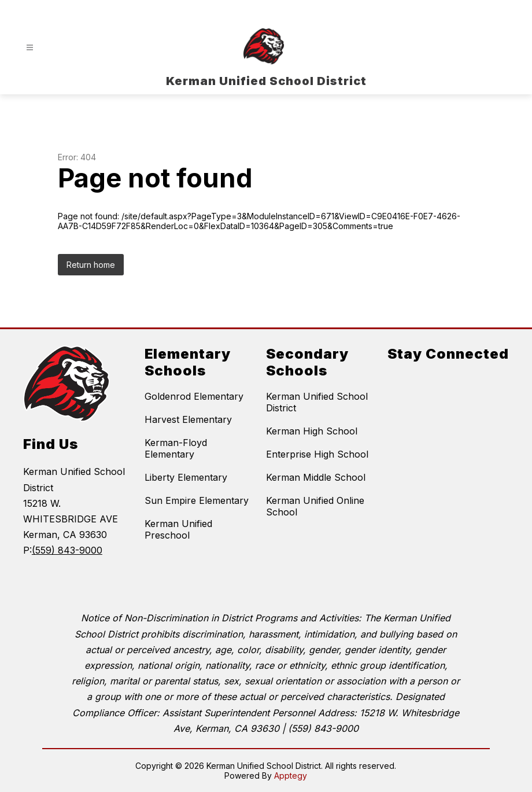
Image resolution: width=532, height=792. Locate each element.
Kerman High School (312, 431)
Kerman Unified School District (317, 402)
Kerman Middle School (316, 477)
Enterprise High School (317, 454)
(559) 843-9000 (67, 550)
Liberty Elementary (186, 477)
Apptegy (291, 776)
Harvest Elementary (188, 419)
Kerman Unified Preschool (178, 529)
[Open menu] (30, 48)
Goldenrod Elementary (194, 396)
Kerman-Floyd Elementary (176, 448)
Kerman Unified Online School (315, 506)
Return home (91, 265)
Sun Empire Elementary (197, 500)
